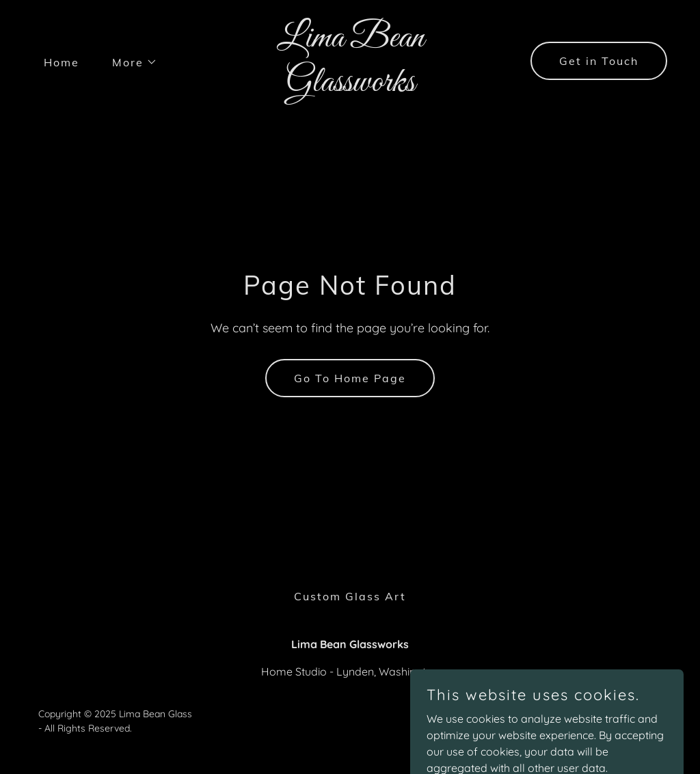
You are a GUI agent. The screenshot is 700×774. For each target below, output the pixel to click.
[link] (350, 87)
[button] (129, 62)
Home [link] (62, 62)
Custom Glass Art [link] (350, 596)
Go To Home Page (350, 378)
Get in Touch (599, 61)
